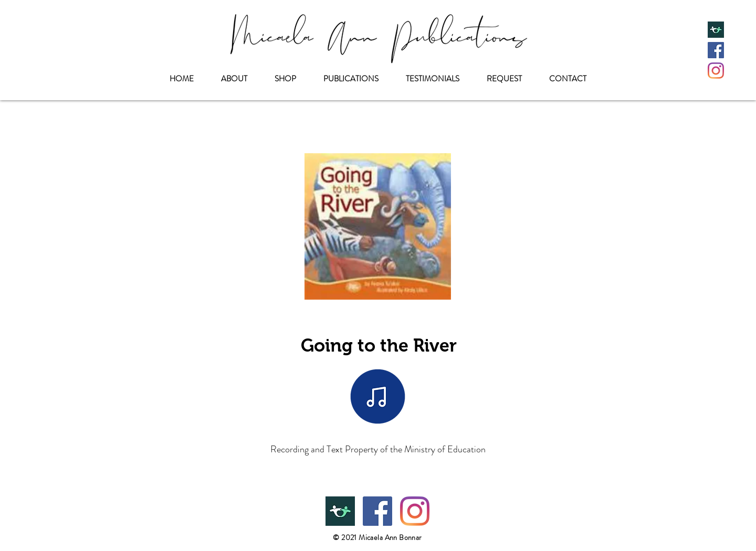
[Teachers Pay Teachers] (716, 30)
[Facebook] (716, 50)
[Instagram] (716, 71)
